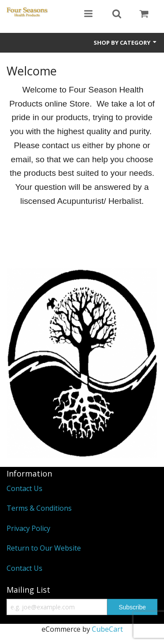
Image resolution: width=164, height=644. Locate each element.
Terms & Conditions (39, 508)
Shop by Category (126, 43)
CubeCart (107, 629)
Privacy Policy (28, 528)
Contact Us (24, 488)
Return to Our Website (44, 548)
